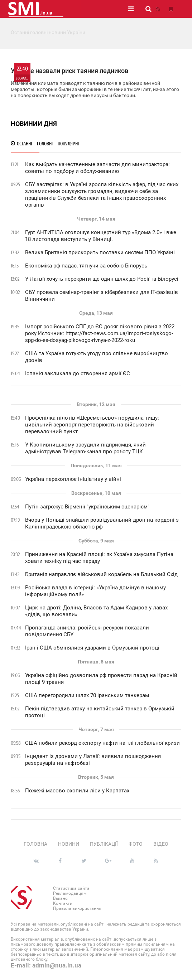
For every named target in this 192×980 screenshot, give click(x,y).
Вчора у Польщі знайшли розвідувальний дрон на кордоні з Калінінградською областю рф (102, 523)
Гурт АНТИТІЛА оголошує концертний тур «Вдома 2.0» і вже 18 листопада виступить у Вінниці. (101, 236)
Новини (69, 844)
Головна (35, 844)
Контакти (63, 903)
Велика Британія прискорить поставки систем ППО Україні (100, 252)
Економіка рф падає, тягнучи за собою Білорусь (86, 266)
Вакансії (61, 898)
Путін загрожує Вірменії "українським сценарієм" (87, 507)
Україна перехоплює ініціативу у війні (73, 479)
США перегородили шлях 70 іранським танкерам (87, 695)
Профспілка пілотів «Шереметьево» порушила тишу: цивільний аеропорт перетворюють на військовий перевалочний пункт (92, 425)
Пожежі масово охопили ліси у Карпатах (77, 791)
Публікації (104, 844)
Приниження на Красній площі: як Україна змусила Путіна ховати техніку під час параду (99, 558)
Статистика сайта (71, 888)
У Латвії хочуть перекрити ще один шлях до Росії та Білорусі (102, 279)
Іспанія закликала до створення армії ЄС (78, 373)
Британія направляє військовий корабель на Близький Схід (101, 574)
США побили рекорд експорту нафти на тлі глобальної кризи (102, 743)
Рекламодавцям (70, 893)
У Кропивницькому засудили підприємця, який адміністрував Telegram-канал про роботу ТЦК (85, 448)
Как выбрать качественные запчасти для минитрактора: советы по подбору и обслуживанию (97, 168)
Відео (161, 844)
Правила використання (77, 908)
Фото (136, 844)
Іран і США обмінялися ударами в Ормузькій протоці (92, 648)
